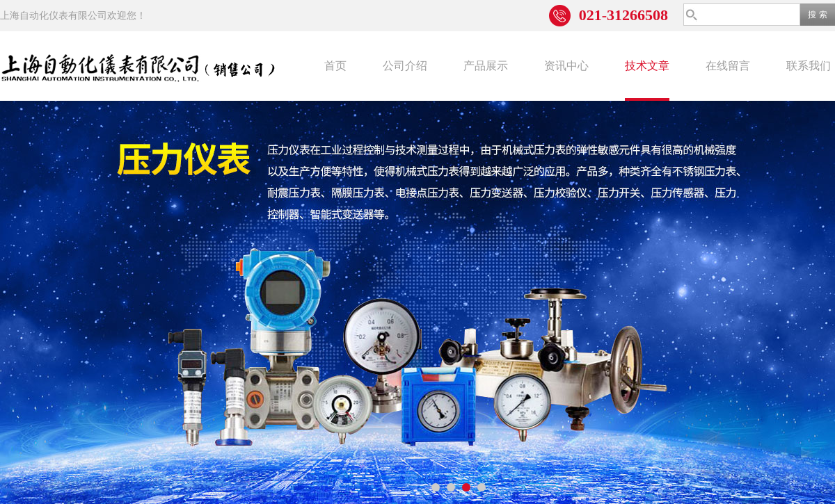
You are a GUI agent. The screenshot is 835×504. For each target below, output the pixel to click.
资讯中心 (566, 66)
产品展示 (486, 66)
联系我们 (809, 66)
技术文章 (647, 66)
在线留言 (728, 66)
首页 (335, 66)
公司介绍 (405, 66)
